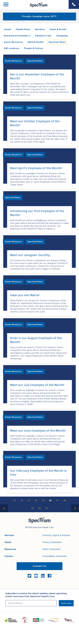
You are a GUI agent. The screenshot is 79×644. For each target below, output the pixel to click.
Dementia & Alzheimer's (17, 36)
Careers (9, 556)
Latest (8, 29)
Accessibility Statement (55, 556)
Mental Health (36, 42)
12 (22, 500)
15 (43, 500)
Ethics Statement (52, 549)
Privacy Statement (52, 542)
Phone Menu (74, 4)
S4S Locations (12, 48)
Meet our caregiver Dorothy (30, 255)
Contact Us (39, 566)
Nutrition (40, 29)
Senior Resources (13, 42)
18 (64, 500)
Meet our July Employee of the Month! (37, 385)
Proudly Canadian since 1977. (40, 16)
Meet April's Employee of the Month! (36, 168)
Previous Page (4, 512)
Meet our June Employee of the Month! (38, 431)
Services (9, 535)
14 (36, 500)
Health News (23, 29)
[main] (39, 269)
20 (39, 508)
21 (47, 508)
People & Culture (34, 48)
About (8, 542)
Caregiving (62, 36)
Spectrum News (57, 42)
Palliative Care (43, 36)
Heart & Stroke (58, 29)
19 (32, 508)
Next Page (75, 512)
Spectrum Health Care (36, 7)
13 (29, 500)
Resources (10, 549)
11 (15, 500)
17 (57, 500)
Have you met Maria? (25, 295)
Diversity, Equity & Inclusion (56, 535)
